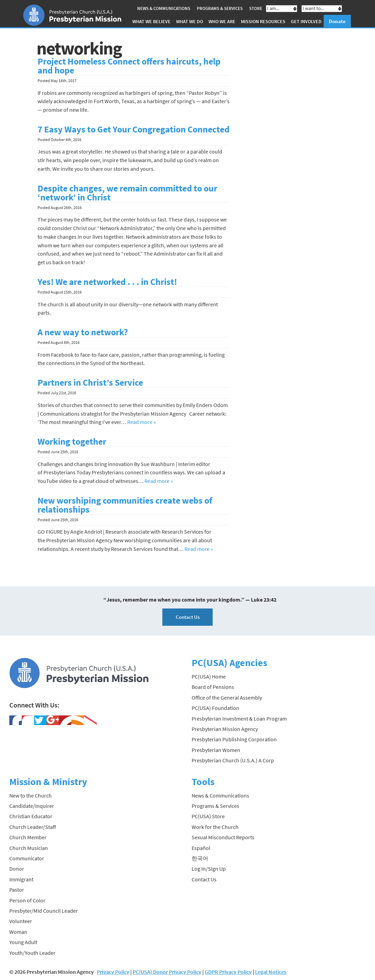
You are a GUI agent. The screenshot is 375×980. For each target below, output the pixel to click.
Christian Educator (31, 816)
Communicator (27, 858)
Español (201, 848)
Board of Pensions (213, 687)
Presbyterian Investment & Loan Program (239, 718)
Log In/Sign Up (209, 869)
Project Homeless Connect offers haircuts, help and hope (129, 66)
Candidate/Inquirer (32, 806)
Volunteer (21, 921)
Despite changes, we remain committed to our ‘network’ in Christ (127, 193)
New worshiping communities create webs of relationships (125, 505)
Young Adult (23, 942)
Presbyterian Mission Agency (225, 729)
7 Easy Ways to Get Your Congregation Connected (134, 129)
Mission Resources (263, 21)
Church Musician (29, 848)
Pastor (17, 890)
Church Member (28, 837)
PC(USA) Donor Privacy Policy (167, 972)
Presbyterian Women (216, 750)
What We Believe (151, 21)
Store (256, 8)
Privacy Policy (113, 972)
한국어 (200, 858)
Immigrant (21, 879)
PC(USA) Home (209, 676)
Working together (72, 442)
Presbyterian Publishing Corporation (234, 739)
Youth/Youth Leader (32, 952)
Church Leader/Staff (33, 827)
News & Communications (164, 8)
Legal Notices (271, 972)
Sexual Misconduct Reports (223, 837)
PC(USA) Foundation (215, 708)
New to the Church (31, 795)
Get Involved (306, 21)
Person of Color (27, 900)
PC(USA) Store (208, 816)
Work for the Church (215, 827)
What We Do (190, 21)
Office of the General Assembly (227, 697)
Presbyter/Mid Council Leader (44, 911)
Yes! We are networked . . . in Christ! (107, 282)
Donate (337, 21)
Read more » (141, 422)
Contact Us (188, 617)
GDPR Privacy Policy (228, 972)
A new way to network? (83, 332)
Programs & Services (220, 8)
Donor (17, 869)
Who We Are (222, 21)
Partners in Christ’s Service (90, 383)
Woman (18, 932)
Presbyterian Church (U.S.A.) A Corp (233, 760)
